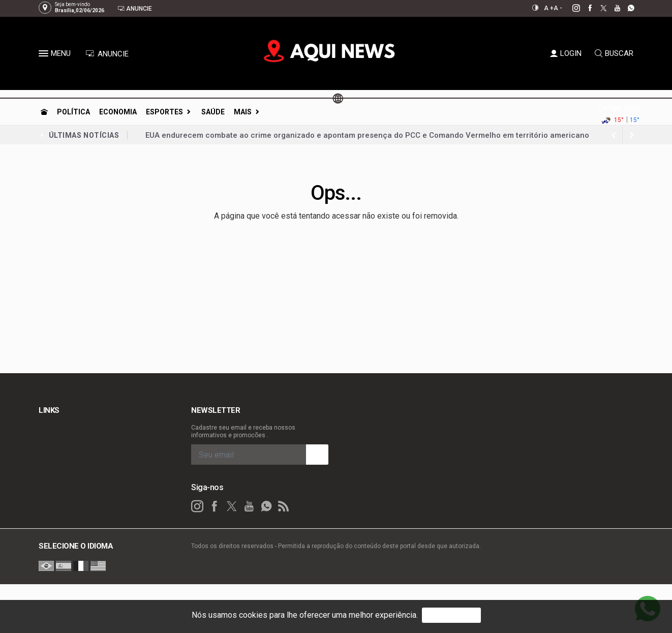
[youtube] (612, 8)
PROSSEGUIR (451, 615)
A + (549, 8)
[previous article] (632, 135)
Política (73, 112)
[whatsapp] (625, 8)
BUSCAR (614, 53)
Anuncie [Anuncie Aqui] (135, 8)
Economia (118, 112)
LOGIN (566, 53)
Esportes (164, 112)
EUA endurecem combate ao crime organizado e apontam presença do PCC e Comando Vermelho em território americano (367, 135)
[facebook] (584, 8)
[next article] (614, 135)
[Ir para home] (44, 112)
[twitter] (598, 8)
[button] (45, 55)
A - (558, 8)
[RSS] (284, 506)
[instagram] (571, 8)
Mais (243, 112)
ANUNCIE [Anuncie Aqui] (107, 54)
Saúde (213, 112)
